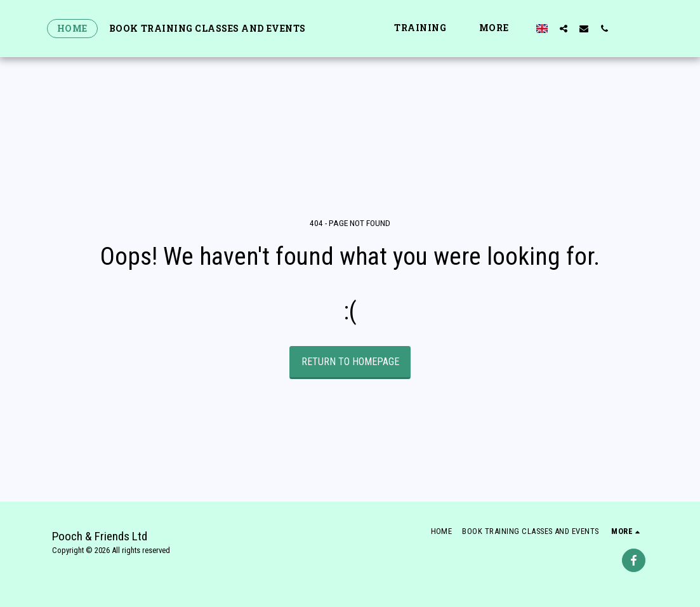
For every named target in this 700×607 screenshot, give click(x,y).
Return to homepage (350, 362)
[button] (454, 28)
